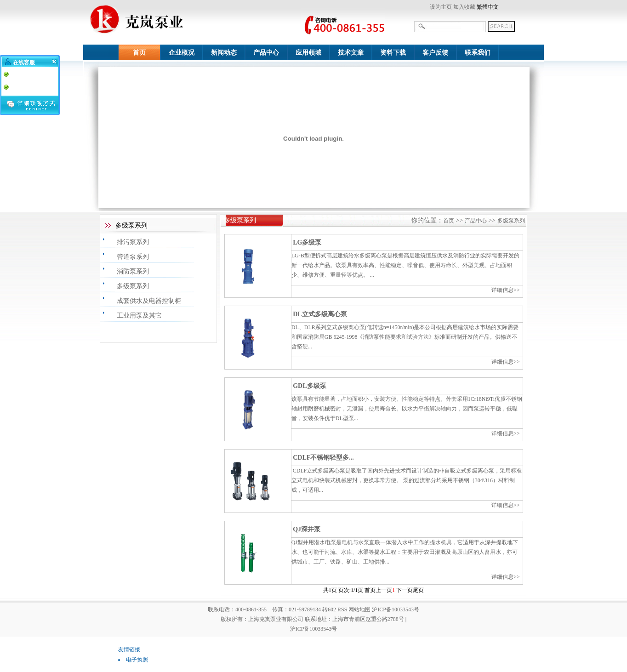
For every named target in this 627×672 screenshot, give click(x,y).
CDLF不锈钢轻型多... (323, 458)
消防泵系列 (133, 271)
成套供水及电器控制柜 (149, 301)
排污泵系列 (133, 242)
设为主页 (441, 7)
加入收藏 (464, 7)
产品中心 (476, 221)
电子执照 (137, 660)
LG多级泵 (307, 242)
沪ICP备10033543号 (314, 629)
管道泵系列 (133, 257)
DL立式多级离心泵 (320, 314)
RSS (342, 609)
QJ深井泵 (307, 529)
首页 (449, 221)
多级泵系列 (133, 286)
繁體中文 (488, 7)
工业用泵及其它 (139, 316)
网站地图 (359, 609)
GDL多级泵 (309, 386)
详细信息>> (506, 290)
